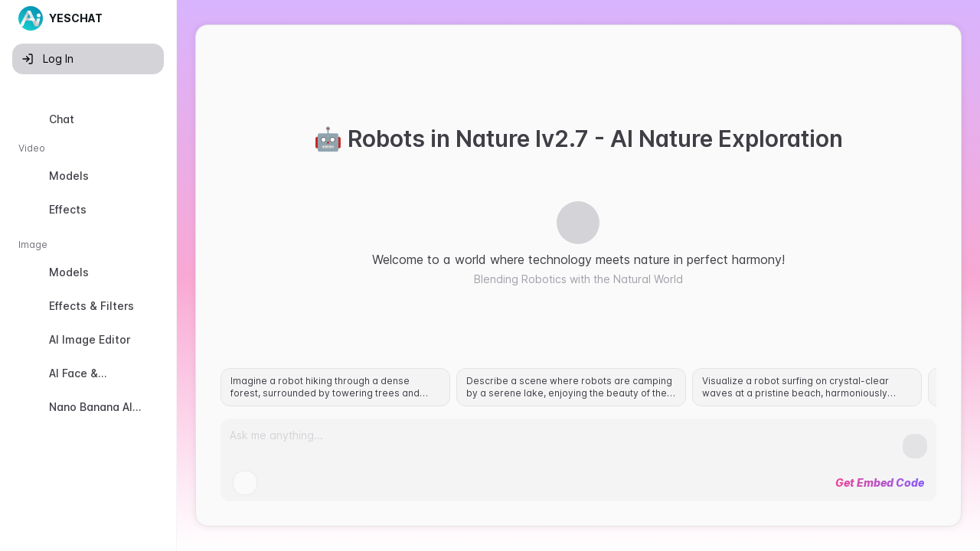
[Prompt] (566, 442)
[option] (88, 119)
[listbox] (88, 298)
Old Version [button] (54, 538)
